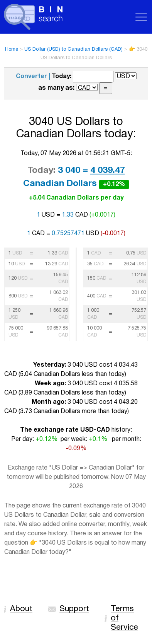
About (21, 609)
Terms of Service (124, 618)
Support (74, 609)
